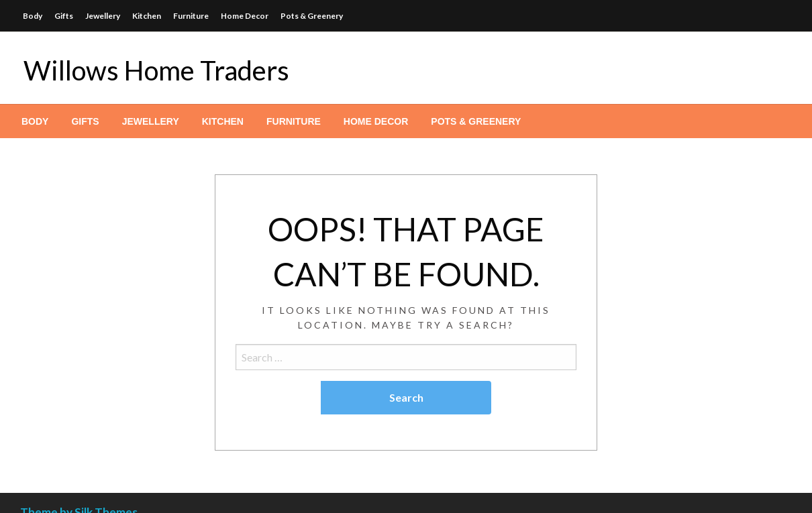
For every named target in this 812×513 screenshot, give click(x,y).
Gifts (64, 16)
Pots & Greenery (312, 16)
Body (33, 16)
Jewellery (103, 16)
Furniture (191, 16)
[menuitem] (35, 121)
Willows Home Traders (156, 70)
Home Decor (245, 16)
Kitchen (147, 16)
